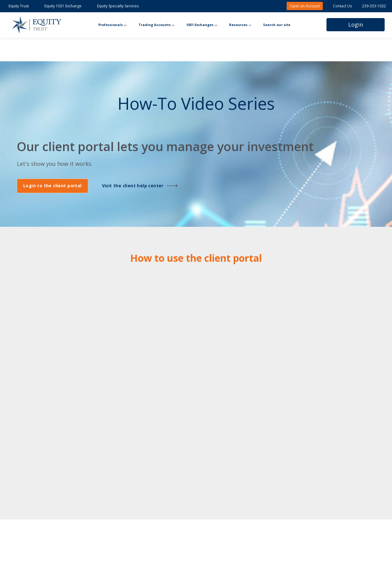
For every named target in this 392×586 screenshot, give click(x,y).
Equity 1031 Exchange (63, 6)
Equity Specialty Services (118, 6)
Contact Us (342, 6)
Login (356, 25)
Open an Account (305, 6)
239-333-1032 (374, 6)
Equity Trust (19, 6)
